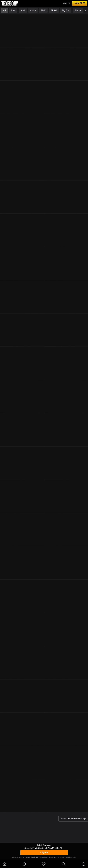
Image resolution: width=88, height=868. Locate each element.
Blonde (78, 10)
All (4, 10)
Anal (23, 10)
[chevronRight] (85, 10)
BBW (43, 10)
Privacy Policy (48, 858)
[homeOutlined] (4, 864)
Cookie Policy (38, 858)
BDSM (54, 10)
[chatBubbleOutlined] (24, 864)
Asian (33, 10)
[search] (64, 864)
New (13, 10)
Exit (74, 858)
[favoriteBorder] (44, 864)
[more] (84, 864)
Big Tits (66, 10)
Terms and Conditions (64, 858)
